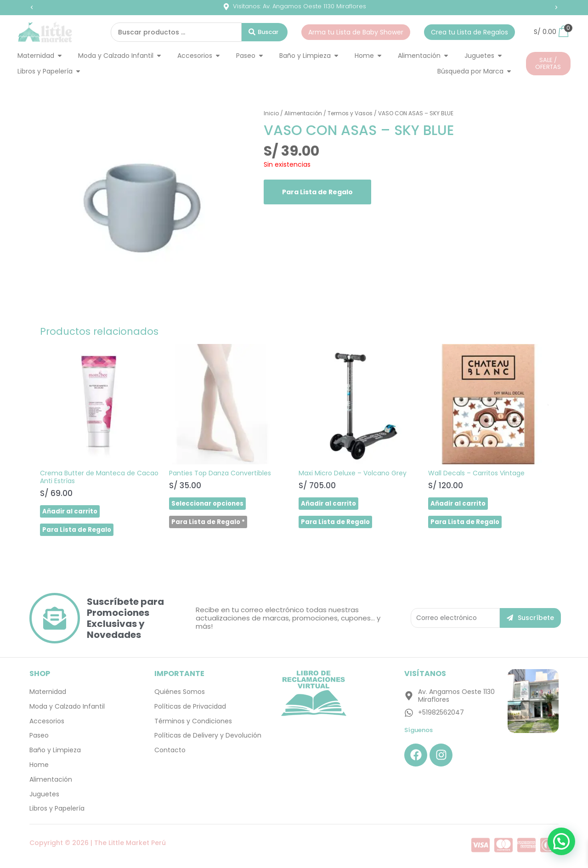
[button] (32, 7)
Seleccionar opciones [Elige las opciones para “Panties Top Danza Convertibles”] (209, 504)
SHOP (40, 675)
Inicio (271, 113)
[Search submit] (265, 32)
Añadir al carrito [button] (71, 512)
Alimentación (303, 113)
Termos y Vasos (350, 113)
